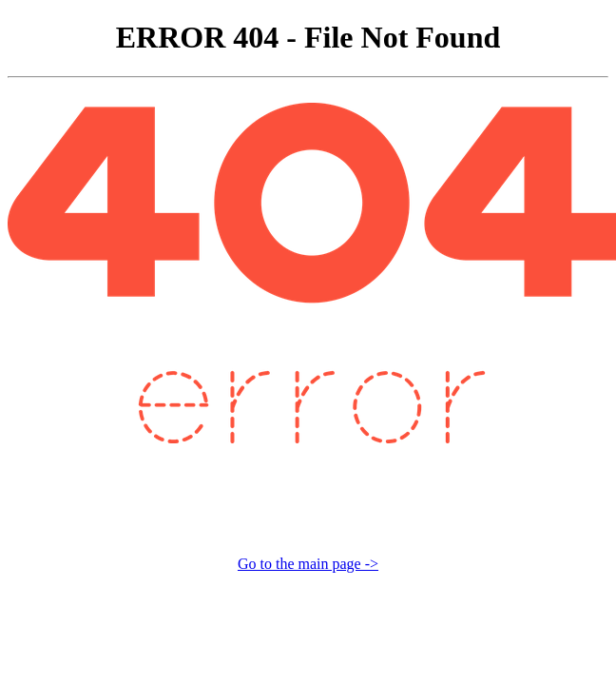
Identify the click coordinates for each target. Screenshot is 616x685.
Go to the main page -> (308, 564)
